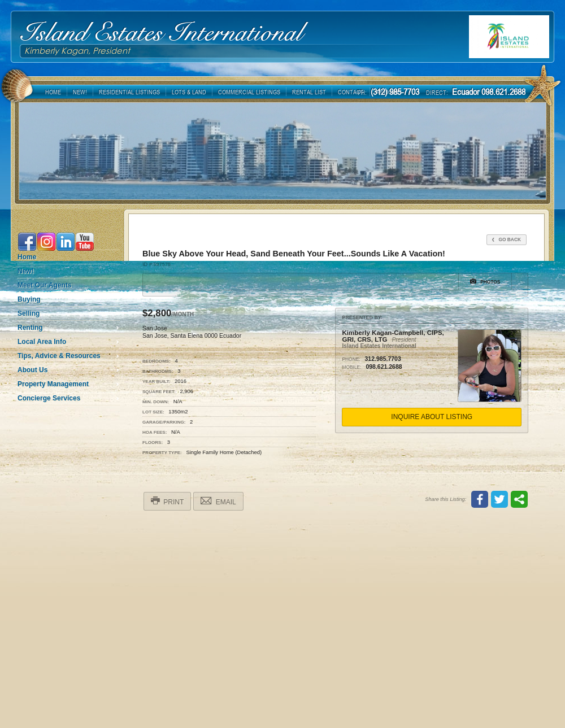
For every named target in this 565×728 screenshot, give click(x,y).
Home (27, 257)
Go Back (507, 239)
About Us (32, 370)
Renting (30, 328)
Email (218, 501)
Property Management (53, 384)
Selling (29, 313)
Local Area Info (42, 342)
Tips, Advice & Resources (59, 356)
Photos (485, 281)
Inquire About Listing (432, 417)
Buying (29, 299)
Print (167, 501)
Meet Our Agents (45, 285)
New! (26, 271)
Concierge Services (49, 398)
